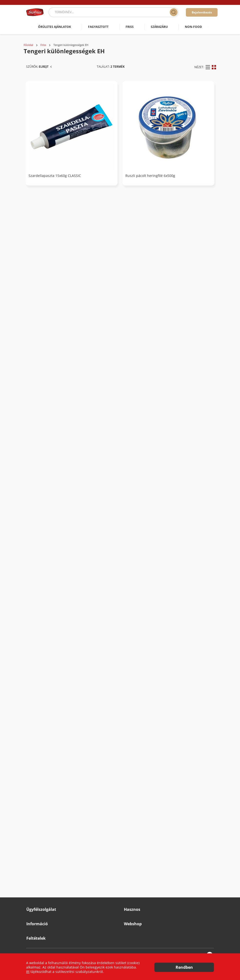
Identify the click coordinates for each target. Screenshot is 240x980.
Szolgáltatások (134, 834)
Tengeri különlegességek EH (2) (63, 138)
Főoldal (28, 45)
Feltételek (36, 927)
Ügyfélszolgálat (41, 806)
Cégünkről (131, 817)
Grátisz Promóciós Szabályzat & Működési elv (57, 913)
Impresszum (35, 877)
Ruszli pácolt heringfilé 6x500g (183, 139)
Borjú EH (44, 147)
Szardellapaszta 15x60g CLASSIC (126, 139)
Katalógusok (132, 843)
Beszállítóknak (36, 895)
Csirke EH (44, 164)
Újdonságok (132, 852)
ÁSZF (30, 938)
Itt (28, 972)
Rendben (184, 967)
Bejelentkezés (202, 12)
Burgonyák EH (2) (50, 156)
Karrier (31, 886)
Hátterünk (131, 826)
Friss (43, 45)
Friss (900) (38, 129)
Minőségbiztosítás (39, 904)
